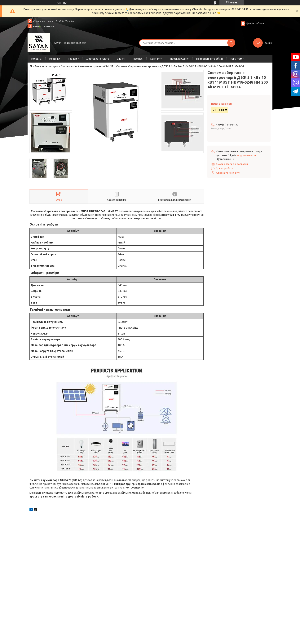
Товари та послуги (46, 66)
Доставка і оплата (98, 59)
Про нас (138, 59)
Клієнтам (236, 59)
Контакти (156, 59)
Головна (36, 59)
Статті (121, 59)
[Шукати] (231, 43)
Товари (72, 59)
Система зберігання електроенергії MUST (87, 66)
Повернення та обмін (210, 59)
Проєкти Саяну (179, 59)
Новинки (55, 59)
